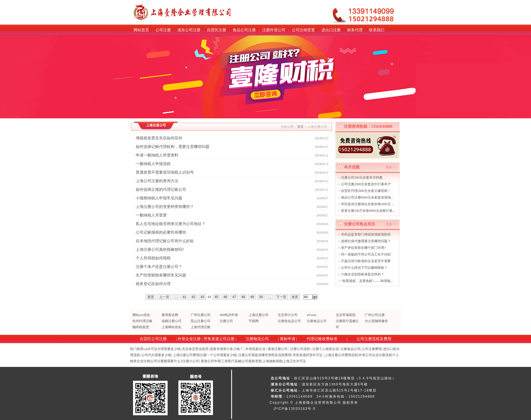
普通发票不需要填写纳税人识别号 (165, 172)
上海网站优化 (171, 327)
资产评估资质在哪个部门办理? (363, 248)
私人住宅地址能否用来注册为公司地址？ (171, 224)
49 (252, 297)
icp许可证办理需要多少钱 (162, 349)
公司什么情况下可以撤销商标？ (364, 268)
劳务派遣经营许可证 (308, 355)
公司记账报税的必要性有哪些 (161, 232)
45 (216, 297)
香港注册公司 (278, 349)
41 (184, 297)
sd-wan (312, 315)
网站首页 (141, 30)
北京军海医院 (346, 315)
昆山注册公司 (201, 321)
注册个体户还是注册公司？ (159, 267)
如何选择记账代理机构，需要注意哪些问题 (173, 147)
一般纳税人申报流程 (153, 164)
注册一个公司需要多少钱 (218, 355)
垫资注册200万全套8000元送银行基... (368, 211)
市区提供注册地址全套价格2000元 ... (368, 204)
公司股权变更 (252, 361)
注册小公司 (191, 361)
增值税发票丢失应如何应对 (159, 138)
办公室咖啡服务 (376, 321)
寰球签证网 (170, 315)
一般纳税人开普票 (151, 215)
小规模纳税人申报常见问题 (159, 198)
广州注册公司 (201, 315)
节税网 (254, 321)
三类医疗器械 (231, 361)
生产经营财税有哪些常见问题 (161, 275)
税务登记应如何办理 (153, 284)
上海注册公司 (259, 315)
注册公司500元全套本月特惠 (362, 178)
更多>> (391, 167)
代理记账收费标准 (322, 339)
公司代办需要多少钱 (156, 355)
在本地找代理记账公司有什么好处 (165, 241)
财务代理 (355, 30)
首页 (300, 127)
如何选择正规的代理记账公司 (161, 190)
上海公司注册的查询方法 (157, 181)
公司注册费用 (372, 349)
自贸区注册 (217, 30)
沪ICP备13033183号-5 (295, 409)
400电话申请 (229, 315)
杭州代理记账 (142, 321)
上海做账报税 (272, 361)
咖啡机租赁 (141, 327)
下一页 (281, 297)
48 (243, 297)
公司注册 (163, 30)
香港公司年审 (211, 361)
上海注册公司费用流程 (341, 355)
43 (202, 297)
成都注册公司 (171, 321)
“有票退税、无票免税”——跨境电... (367, 281)
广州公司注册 (375, 315)
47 (234, 297)
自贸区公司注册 (153, 339)
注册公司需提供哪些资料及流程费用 (265, 355)
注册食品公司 (317, 321)
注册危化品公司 (289, 321)
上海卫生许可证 (295, 361)
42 (193, 297)
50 (261, 297)
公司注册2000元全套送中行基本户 (366, 184)
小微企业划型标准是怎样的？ (363, 274)
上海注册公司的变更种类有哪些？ (165, 207)
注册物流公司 (257, 339)
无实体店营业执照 (195, 349)
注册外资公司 (274, 30)
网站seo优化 (141, 315)
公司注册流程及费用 (374, 339)
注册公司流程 (300, 349)
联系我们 (377, 30)
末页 (295, 297)
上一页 (164, 297)
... (176, 297)
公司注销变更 (303, 30)
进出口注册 (331, 30)
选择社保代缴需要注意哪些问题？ (366, 241)
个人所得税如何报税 (153, 258)
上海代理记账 (201, 327)
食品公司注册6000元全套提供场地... (367, 197)
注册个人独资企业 (326, 349)
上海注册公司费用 (186, 355)
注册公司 (226, 321)
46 (225, 297)
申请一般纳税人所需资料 (157, 155)
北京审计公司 (288, 315)
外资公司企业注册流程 (375, 355)
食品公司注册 (244, 30)
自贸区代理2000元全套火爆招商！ (366, 191)
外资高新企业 (256, 349)
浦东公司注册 (189, 30)
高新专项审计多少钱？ (227, 349)
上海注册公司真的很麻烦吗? (160, 250)
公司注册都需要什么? (166, 361)
